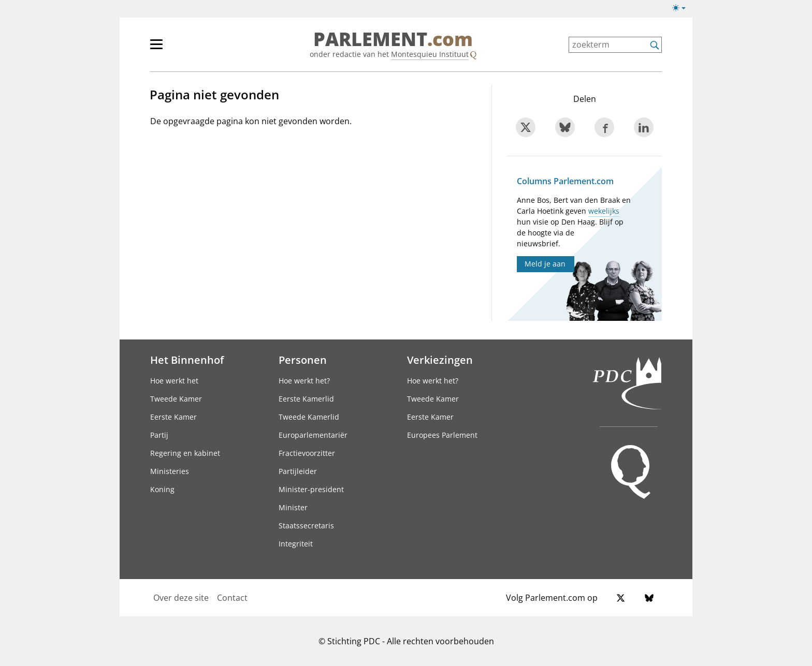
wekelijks (604, 211)
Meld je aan (545, 264)
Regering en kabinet (185, 453)
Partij (159, 435)
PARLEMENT (393, 39)
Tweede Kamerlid (309, 417)
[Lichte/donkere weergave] (682, 10)
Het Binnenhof (187, 360)
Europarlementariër (313, 435)
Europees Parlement (442, 435)
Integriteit (296, 544)
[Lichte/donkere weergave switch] (682, 8)
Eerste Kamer (173, 417)
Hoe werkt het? (304, 381)
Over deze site (181, 598)
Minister (293, 507)
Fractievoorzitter (307, 453)
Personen (303, 360)
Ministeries (170, 471)
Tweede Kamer (176, 399)
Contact (232, 598)
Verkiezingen (440, 360)
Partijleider (298, 471)
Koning (162, 489)
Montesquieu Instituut (430, 54)
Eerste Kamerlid (306, 399)
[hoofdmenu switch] (156, 49)
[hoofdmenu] (190, 49)
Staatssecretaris (306, 526)
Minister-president (311, 489)
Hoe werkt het (174, 381)
